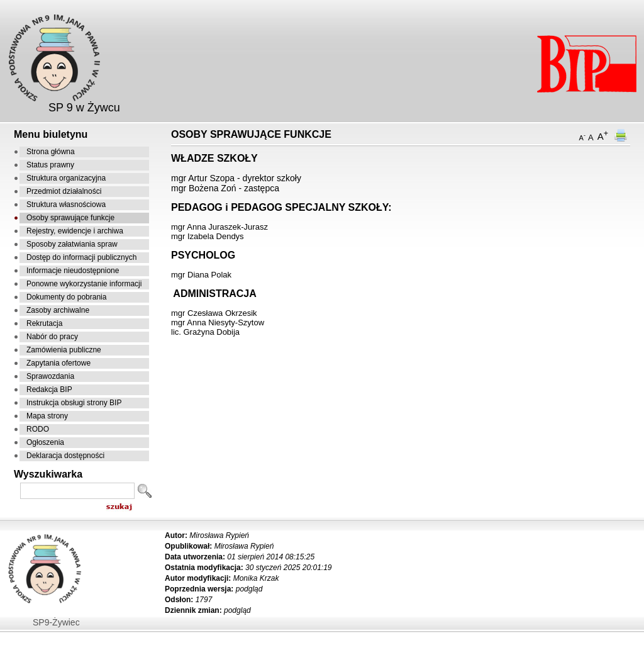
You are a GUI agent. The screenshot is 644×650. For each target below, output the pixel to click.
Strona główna (51, 152)
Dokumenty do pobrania (66, 297)
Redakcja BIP (49, 389)
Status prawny (50, 165)
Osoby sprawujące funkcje (70, 218)
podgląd (249, 589)
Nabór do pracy (52, 337)
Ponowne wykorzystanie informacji (84, 284)
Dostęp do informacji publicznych (81, 257)
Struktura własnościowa (66, 205)
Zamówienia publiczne (64, 350)
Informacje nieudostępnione (73, 271)
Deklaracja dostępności (65, 456)
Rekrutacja (44, 323)
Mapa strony (47, 416)
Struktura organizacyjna (66, 178)
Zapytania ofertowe (58, 363)
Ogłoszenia (45, 442)
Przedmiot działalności (64, 191)
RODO (38, 429)
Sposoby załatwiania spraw (72, 244)
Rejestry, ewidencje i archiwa (75, 231)
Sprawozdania (50, 376)
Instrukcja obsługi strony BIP (74, 403)
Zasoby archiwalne (58, 310)
